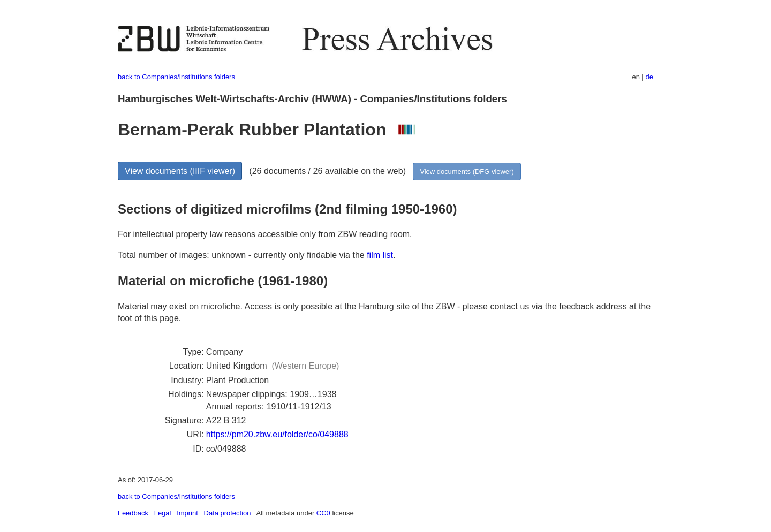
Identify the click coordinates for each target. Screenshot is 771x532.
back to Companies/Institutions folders (176, 77)
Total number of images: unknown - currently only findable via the (242, 255)
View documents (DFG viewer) (467, 172)
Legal (163, 513)
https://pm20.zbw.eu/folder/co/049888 (277, 434)
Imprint (187, 513)
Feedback (133, 513)
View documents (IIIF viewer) (180, 171)
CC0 (323, 513)
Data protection (228, 513)
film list (380, 255)
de (649, 77)
